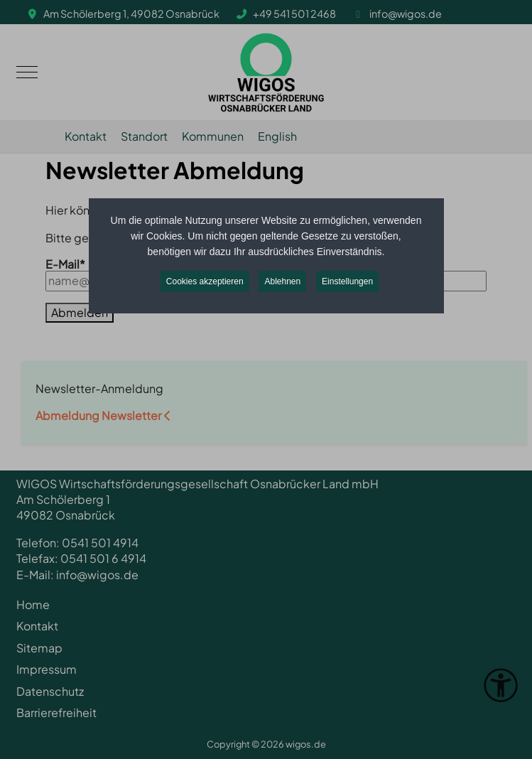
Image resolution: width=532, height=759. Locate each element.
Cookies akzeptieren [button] (205, 281)
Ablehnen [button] (282, 281)
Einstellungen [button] (347, 281)
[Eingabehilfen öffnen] (501, 685)
